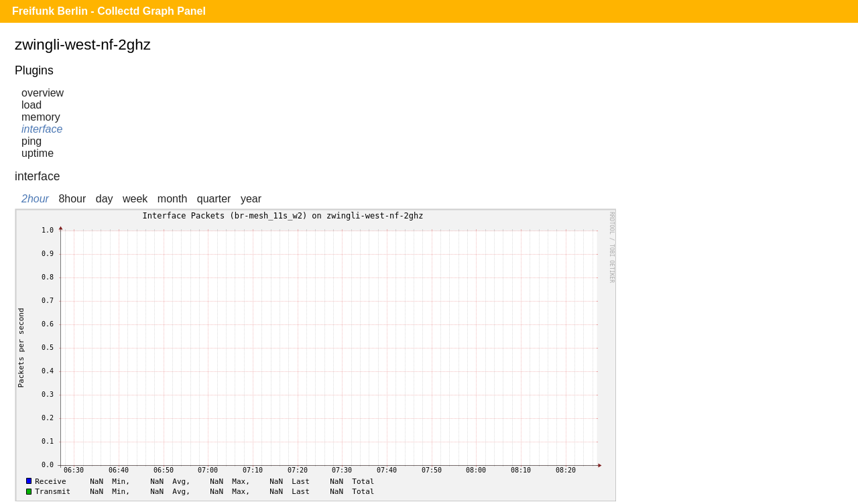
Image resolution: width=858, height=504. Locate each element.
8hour (72, 199)
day (105, 199)
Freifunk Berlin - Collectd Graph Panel (109, 11)
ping (32, 141)
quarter (214, 199)
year (251, 199)
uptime (38, 153)
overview (43, 93)
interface (42, 129)
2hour (35, 199)
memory (41, 117)
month (172, 199)
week (135, 199)
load (32, 105)
